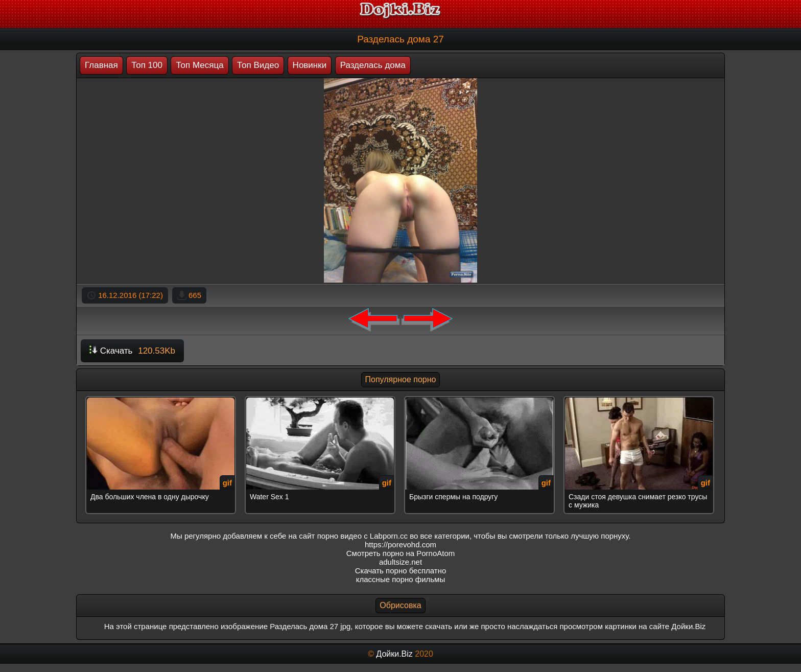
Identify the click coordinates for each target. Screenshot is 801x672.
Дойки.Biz (394, 654)
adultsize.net (400, 562)
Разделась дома (373, 65)
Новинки (310, 65)
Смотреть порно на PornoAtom (401, 553)
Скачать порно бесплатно (401, 571)
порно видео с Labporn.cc (362, 536)
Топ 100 (147, 65)
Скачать (132, 351)
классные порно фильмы (400, 579)
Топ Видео (258, 65)
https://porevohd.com (400, 544)
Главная (101, 65)
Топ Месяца (199, 65)
